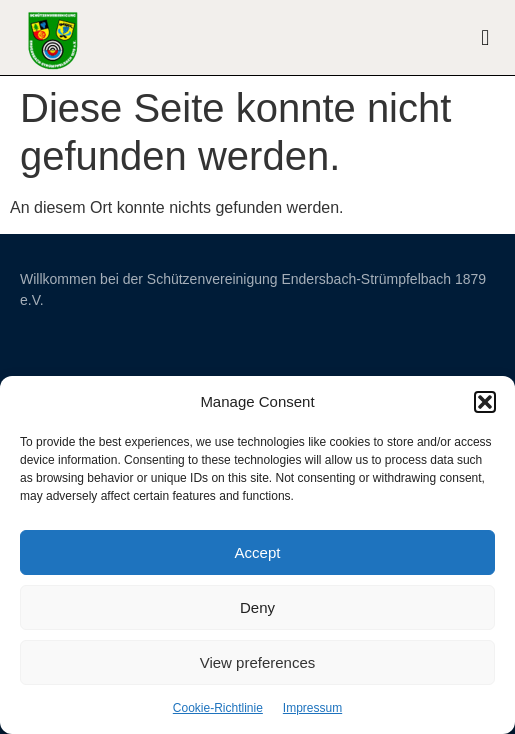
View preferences (258, 662)
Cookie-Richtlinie (218, 708)
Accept (258, 552)
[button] (485, 402)
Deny (257, 607)
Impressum (312, 708)
